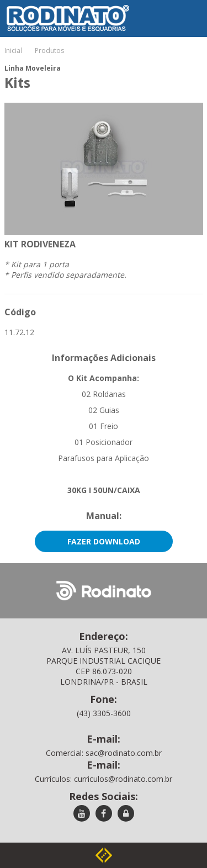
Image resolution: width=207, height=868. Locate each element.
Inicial (13, 51)
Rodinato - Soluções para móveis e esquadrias (60, 8)
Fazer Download (104, 541)
